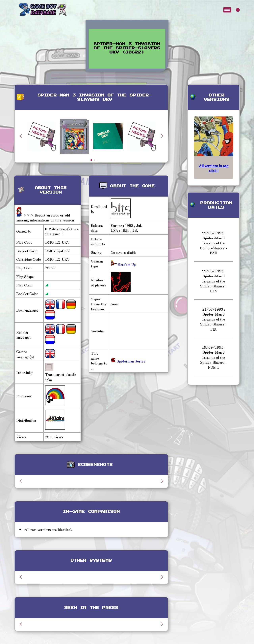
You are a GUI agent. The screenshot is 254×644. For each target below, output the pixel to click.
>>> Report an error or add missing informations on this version (45, 217)
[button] (162, 136)
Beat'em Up (126, 264)
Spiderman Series (128, 361)
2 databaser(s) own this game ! (62, 231)
